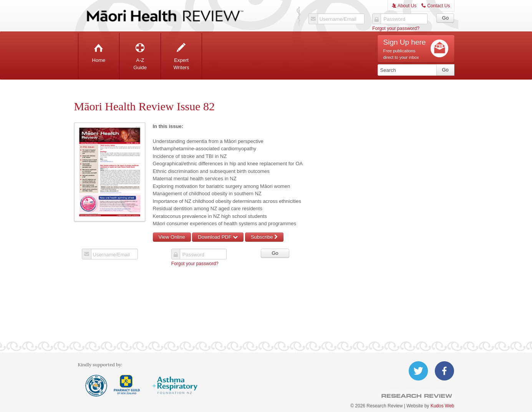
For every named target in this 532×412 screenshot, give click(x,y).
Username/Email (338, 19)
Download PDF (218, 237)
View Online (172, 237)
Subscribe (264, 237)
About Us (404, 6)
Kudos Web (443, 406)
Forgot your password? (396, 28)
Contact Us (436, 6)
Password (394, 19)
